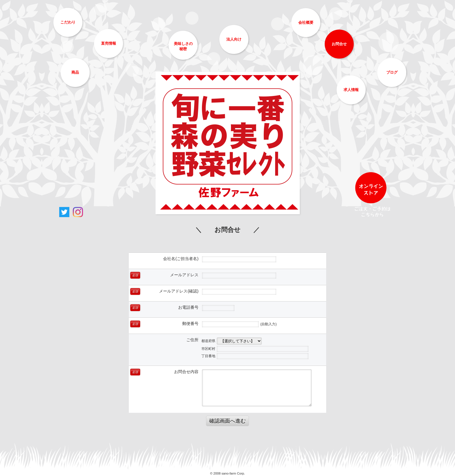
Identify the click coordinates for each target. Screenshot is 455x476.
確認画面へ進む (228, 421)
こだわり (68, 22)
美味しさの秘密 (183, 46)
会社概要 (306, 22)
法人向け (234, 39)
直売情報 (109, 43)
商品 (75, 72)
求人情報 (351, 90)
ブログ (392, 72)
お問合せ (339, 44)
